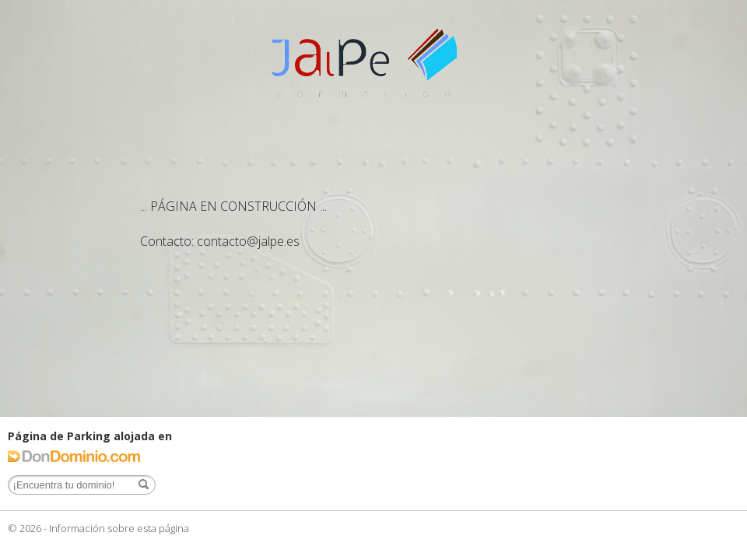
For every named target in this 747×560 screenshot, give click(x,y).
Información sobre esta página (119, 528)
